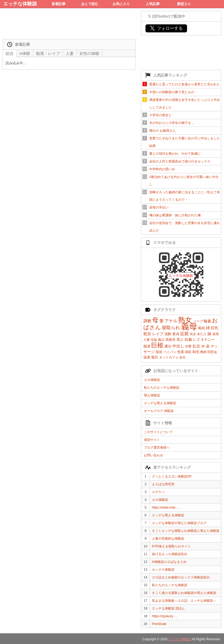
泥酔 (168, 334)
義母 (189, 326)
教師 (203, 352)
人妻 (147, 340)
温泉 (147, 357)
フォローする (166, 28)
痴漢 (147, 346)
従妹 (154, 340)
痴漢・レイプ (48, 53)
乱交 (196, 346)
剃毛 (196, 352)
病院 (188, 352)
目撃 (188, 346)
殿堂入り (184, 4)
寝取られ (171, 328)
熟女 (185, 320)
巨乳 (215, 328)
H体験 (25, 53)
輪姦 (207, 321)
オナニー (208, 340)
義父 (161, 340)
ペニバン (170, 352)
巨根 (157, 345)
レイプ (158, 334)
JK (203, 346)
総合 (10, 53)
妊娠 (188, 339)
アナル (171, 321)
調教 (147, 321)
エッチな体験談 (20, 4)
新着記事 (59, 4)
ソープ (198, 321)
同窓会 (212, 352)
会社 (182, 357)
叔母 (216, 334)
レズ (196, 340)
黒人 (180, 340)
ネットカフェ (169, 357)
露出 (168, 346)
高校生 (171, 340)
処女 (147, 334)
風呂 (155, 357)
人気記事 (153, 4)
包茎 (181, 352)
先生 (193, 334)
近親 (184, 334)
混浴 (159, 352)
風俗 (201, 328)
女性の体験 (89, 53)
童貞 (176, 334)
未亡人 (202, 334)
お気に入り (121, 4)
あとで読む (90, 4)
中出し (178, 346)
